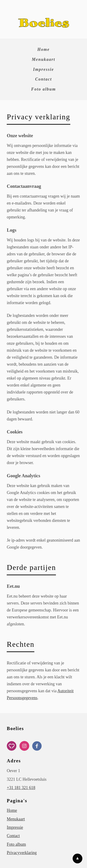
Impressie (44, 69)
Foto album (43, 89)
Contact (43, 79)
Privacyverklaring (22, 853)
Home (43, 49)
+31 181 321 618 (21, 788)
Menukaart (43, 59)
